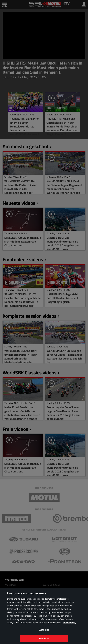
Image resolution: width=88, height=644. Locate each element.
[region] (44, 616)
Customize (44, 630)
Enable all (44, 638)
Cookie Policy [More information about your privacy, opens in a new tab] (70, 622)
